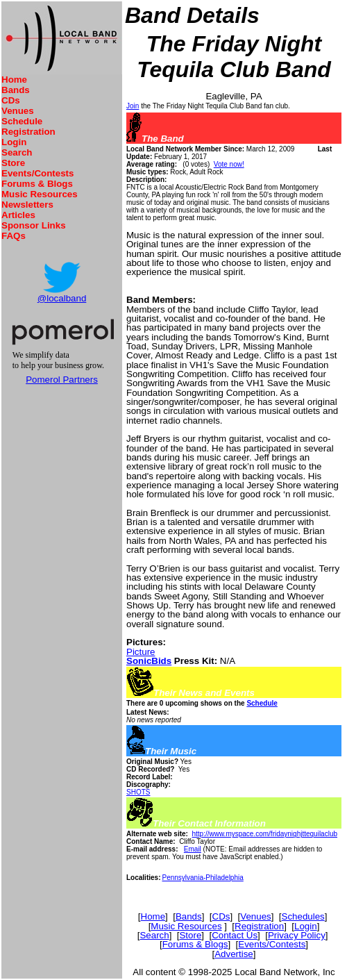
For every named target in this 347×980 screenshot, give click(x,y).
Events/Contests (37, 173)
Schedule (22, 121)
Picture (141, 652)
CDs (11, 100)
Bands (16, 90)
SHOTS (138, 792)
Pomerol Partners (62, 380)
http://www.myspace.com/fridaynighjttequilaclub (264, 834)
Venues (18, 111)
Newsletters (27, 205)
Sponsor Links (34, 225)
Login (14, 142)
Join (133, 106)
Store (13, 163)
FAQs (14, 236)
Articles (18, 215)
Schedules (303, 916)
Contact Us (235, 935)
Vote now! (229, 164)
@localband (62, 298)
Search (17, 152)
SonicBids (149, 661)
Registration (28, 132)
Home (14, 80)
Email (193, 849)
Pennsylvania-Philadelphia (202, 878)
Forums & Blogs (37, 184)
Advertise (234, 954)
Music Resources (40, 194)
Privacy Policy (297, 935)
